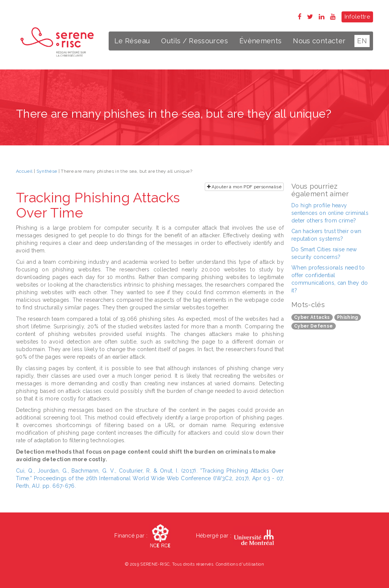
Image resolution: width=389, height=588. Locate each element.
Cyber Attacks (312, 317)
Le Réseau (132, 41)
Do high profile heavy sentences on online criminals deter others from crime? (330, 213)
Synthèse (47, 171)
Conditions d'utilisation (240, 564)
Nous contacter (319, 41)
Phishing (348, 317)
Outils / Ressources (194, 41)
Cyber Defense (314, 326)
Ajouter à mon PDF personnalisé (244, 187)
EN (362, 41)
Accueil (24, 171)
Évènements (261, 41)
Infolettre (357, 17)
